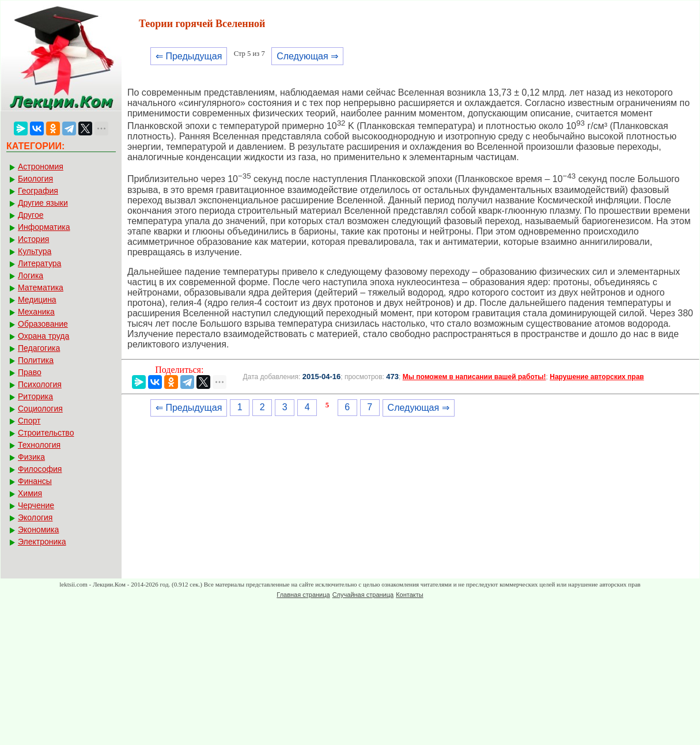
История (33, 239)
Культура (35, 251)
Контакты (410, 595)
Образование (43, 324)
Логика (31, 275)
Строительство (46, 433)
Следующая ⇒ (307, 56)
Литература (39, 263)
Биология (35, 179)
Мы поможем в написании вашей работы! (474, 377)
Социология (40, 409)
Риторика (35, 396)
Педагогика (39, 348)
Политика (36, 360)
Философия (40, 469)
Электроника (42, 542)
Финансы (35, 481)
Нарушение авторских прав (597, 377)
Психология (40, 384)
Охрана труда (43, 336)
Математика (41, 288)
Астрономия (41, 167)
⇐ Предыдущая (189, 56)
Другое (31, 215)
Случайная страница (363, 595)
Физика (31, 457)
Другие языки (43, 203)
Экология (35, 517)
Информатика (44, 227)
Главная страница (303, 595)
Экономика (38, 530)
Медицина (37, 300)
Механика (36, 312)
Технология (39, 445)
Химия (30, 493)
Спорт (29, 421)
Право (30, 372)
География (38, 191)
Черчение (36, 505)
